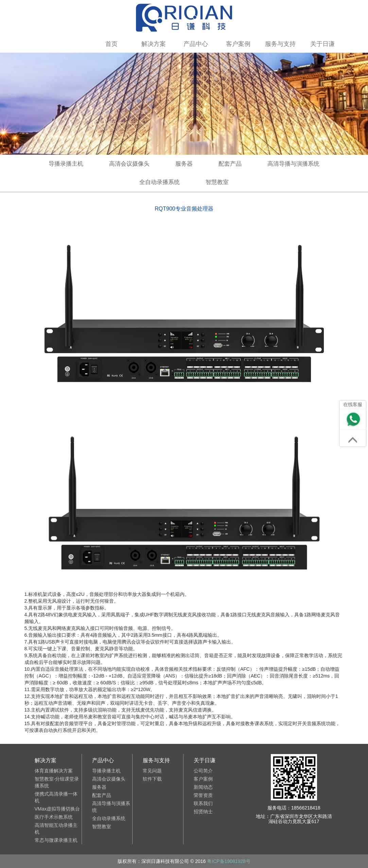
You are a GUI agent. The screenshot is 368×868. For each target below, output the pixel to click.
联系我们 (203, 803)
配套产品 (230, 164)
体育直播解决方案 (54, 771)
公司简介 (203, 771)
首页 (111, 44)
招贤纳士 (203, 812)
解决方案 (154, 44)
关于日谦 (322, 44)
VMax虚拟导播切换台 (57, 809)
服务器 (184, 164)
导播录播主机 (66, 164)
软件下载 (152, 779)
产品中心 (196, 44)
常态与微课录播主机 (56, 840)
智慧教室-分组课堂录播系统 (57, 782)
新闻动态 (203, 787)
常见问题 (152, 771)
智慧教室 (217, 182)
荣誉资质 (203, 795)
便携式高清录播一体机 (56, 797)
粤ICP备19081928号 (229, 861)
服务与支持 (280, 44)
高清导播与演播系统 (293, 164)
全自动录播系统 (160, 182)
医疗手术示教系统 (54, 817)
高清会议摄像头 (129, 164)
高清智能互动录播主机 (56, 829)
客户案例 (238, 44)
